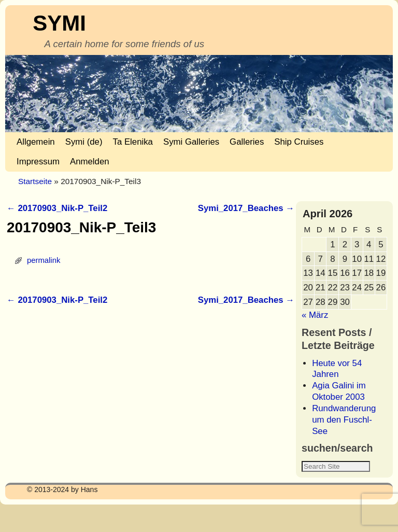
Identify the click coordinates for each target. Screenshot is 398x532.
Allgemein (36, 142)
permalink (44, 260)
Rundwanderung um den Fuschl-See (344, 420)
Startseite (35, 181)
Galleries (247, 142)
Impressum (38, 162)
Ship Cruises (299, 142)
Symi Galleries (191, 142)
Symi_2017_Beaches (246, 208)
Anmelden (90, 162)
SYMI (59, 23)
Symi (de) (84, 142)
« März (315, 315)
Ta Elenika (133, 142)
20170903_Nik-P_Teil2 (57, 208)
